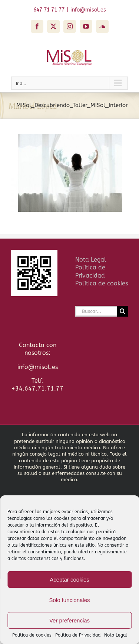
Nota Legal (116, 635)
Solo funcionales (69, 600)
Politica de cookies (32, 635)
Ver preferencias (69, 620)
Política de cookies (102, 283)
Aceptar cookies (69, 580)
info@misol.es (88, 10)
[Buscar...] (96, 311)
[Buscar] (123, 311)
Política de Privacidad (78, 635)
